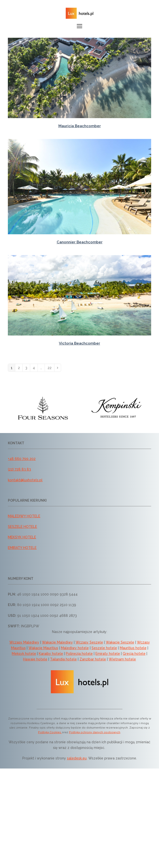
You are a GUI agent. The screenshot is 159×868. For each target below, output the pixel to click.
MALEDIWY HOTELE (24, 516)
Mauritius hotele (133, 648)
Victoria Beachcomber (79, 343)
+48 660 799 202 (22, 459)
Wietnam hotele (122, 659)
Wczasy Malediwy (24, 642)
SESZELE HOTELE (22, 527)
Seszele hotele (104, 648)
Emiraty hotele (108, 654)
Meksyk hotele (24, 654)
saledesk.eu (77, 758)
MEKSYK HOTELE (22, 537)
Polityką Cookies (50, 732)
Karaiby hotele (51, 654)
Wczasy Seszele (89, 642)
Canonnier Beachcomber (80, 242)
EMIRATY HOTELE (22, 548)
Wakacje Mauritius (43, 648)
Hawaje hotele (35, 659)
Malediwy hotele (75, 648)
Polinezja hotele (79, 654)
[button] (79, 26)
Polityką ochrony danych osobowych (95, 732)
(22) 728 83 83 (19, 469)
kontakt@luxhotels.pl (25, 480)
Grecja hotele (134, 654)
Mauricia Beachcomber (80, 126)
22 (51, 368)
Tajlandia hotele (63, 659)
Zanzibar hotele (93, 659)
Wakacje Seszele (120, 642)
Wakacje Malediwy (57, 642)
